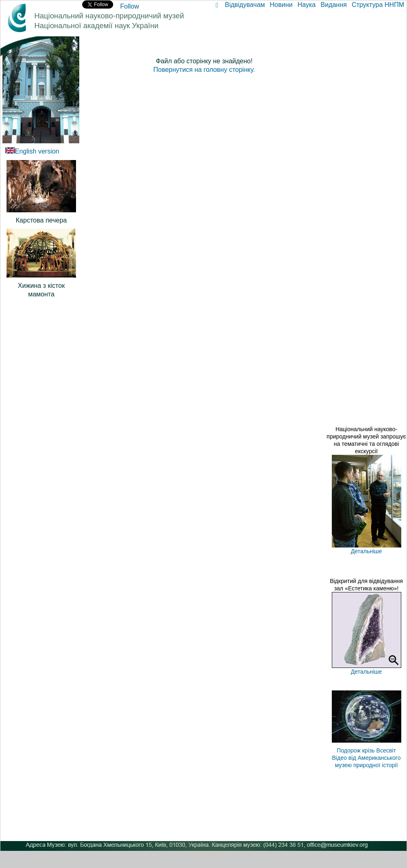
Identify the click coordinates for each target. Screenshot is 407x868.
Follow (130, 6)
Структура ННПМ (378, 5)
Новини (281, 5)
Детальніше (366, 551)
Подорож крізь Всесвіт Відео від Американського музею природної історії (367, 758)
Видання (334, 5)
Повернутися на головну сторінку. (204, 70)
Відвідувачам (245, 5)
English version (37, 151)
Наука (307, 5)
